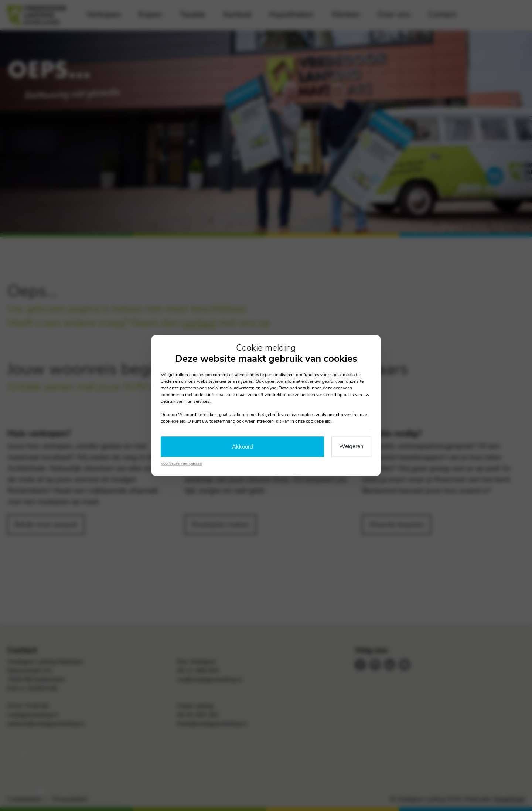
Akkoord (243, 447)
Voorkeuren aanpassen (181, 463)
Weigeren (351, 446)
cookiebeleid (173, 421)
